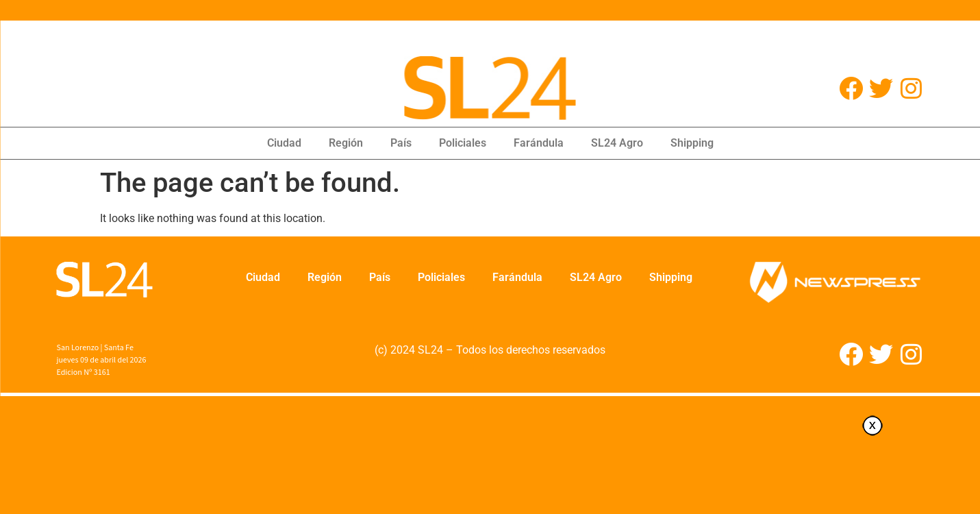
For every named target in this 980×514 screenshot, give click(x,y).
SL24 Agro (617, 143)
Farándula (539, 143)
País (401, 143)
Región (346, 143)
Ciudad (284, 143)
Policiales (463, 143)
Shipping (692, 143)
